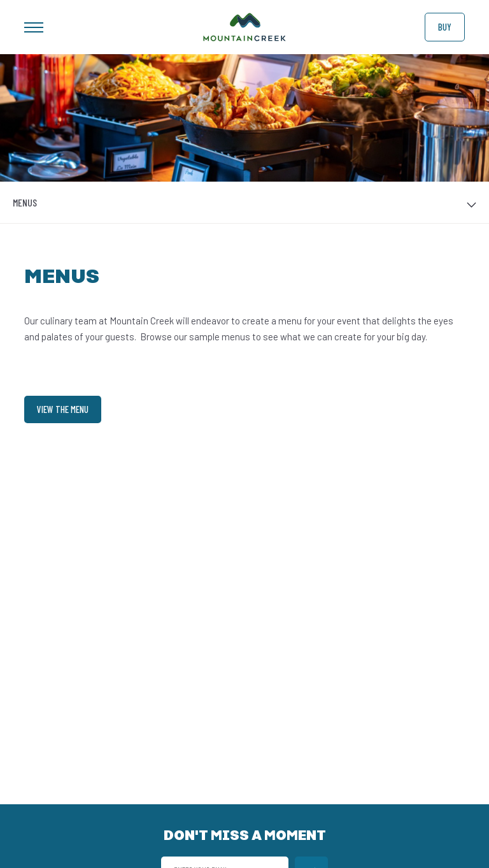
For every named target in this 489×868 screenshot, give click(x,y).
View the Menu (63, 409)
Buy (445, 27)
